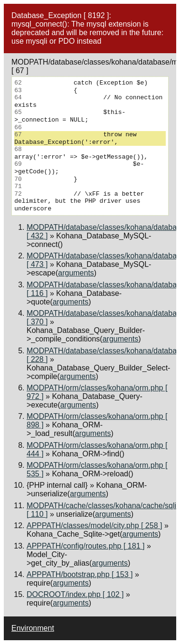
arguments (76, 273)
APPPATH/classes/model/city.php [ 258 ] (94, 526)
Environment (33, 628)
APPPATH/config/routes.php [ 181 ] (85, 546)
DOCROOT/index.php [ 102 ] (75, 594)
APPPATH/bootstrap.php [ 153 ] (80, 574)
